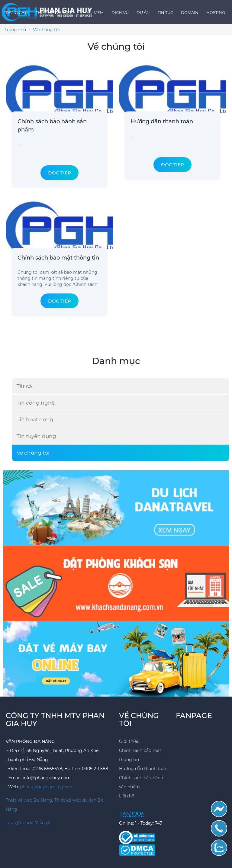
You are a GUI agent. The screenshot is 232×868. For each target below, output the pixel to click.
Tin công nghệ (36, 403)
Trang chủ (16, 12)
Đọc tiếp (60, 173)
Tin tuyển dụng (36, 436)
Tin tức (165, 12)
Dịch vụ (120, 12)
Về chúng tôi (33, 453)
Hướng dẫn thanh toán (162, 121)
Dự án (143, 12)
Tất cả (24, 386)
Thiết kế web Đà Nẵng (29, 800)
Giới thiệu (129, 741)
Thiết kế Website (54, 12)
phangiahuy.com (38, 787)
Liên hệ (12, 29)
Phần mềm (92, 12)
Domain (190, 12)
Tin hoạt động (35, 419)
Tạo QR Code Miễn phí (29, 823)
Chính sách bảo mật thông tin (58, 258)
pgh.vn (65, 787)
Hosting (216, 12)
